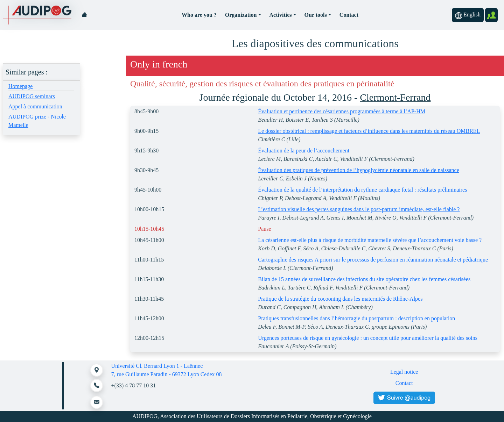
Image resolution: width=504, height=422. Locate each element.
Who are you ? (199, 15)
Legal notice (404, 372)
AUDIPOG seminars (32, 96)
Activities (281, 15)
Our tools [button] (316, 15)
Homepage (20, 86)
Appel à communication (35, 106)
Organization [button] (241, 15)
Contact (349, 15)
